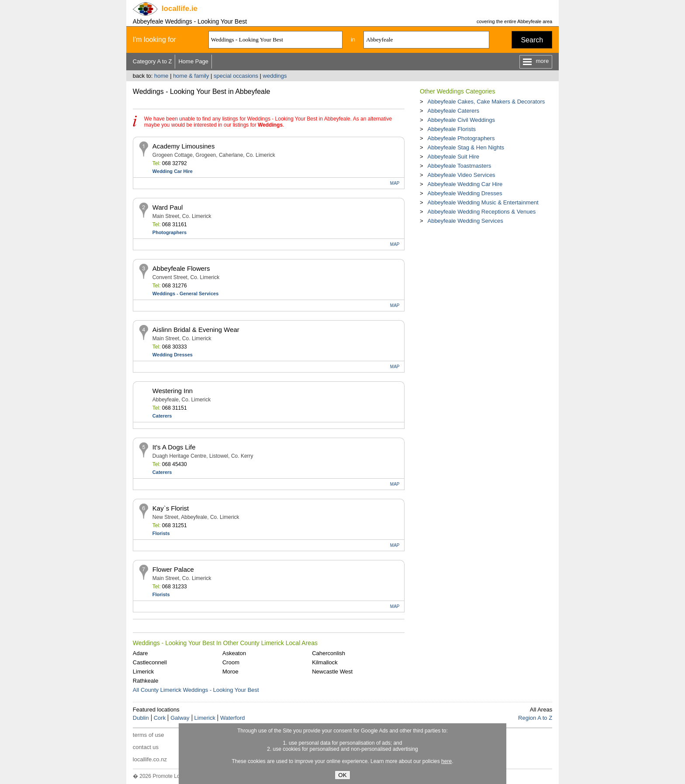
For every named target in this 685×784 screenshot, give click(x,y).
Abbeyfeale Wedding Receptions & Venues (481, 212)
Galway (180, 718)
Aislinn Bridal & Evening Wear (196, 330)
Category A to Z (152, 61)
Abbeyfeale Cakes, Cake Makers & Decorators (486, 102)
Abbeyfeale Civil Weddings (461, 120)
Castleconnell (150, 662)
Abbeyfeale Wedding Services (465, 221)
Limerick (143, 672)
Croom (231, 662)
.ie (180, 9)
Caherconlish (329, 653)
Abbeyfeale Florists (451, 129)
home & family (191, 76)
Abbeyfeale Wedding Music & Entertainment (483, 202)
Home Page (193, 61)
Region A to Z (535, 718)
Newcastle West (332, 672)
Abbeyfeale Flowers (181, 268)
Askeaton (234, 653)
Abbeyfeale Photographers (461, 138)
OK (342, 775)
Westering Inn (173, 391)
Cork (160, 718)
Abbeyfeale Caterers (453, 111)
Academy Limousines (184, 146)
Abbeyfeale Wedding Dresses (465, 193)
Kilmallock (325, 662)
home (161, 76)
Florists (161, 533)
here (446, 761)
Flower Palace (173, 569)
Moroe (230, 672)
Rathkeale (146, 681)
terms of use (149, 735)
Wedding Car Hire (173, 171)
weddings (275, 76)
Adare (140, 653)
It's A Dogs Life (174, 447)
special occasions (236, 76)
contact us (146, 747)
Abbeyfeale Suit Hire (453, 157)
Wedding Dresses (173, 355)
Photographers (170, 232)
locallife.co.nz (150, 759)
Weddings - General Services (185, 294)
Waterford (233, 718)
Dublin (141, 718)
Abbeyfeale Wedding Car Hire (465, 184)
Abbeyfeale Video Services (461, 175)
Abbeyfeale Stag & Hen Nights (466, 147)
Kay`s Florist (171, 508)
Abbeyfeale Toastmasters (459, 166)
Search (532, 40)
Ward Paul (168, 207)
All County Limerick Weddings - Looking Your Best (196, 690)
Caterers (162, 416)
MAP (395, 183)
